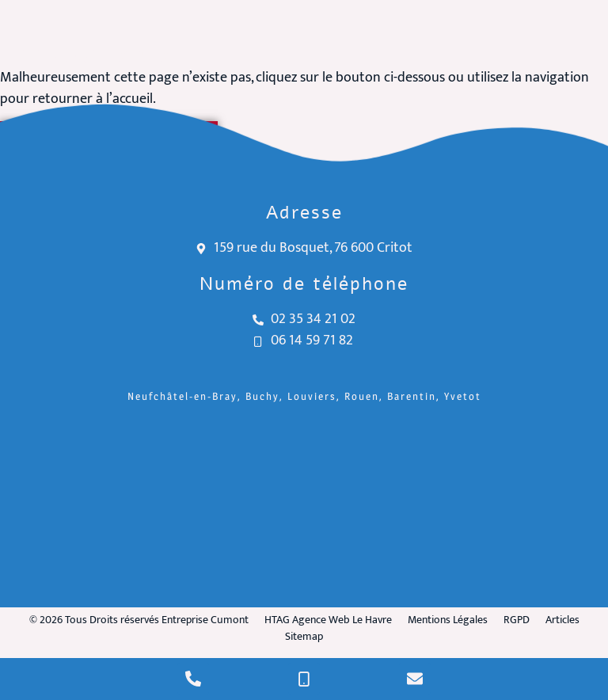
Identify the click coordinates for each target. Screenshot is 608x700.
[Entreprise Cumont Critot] (304, 508)
